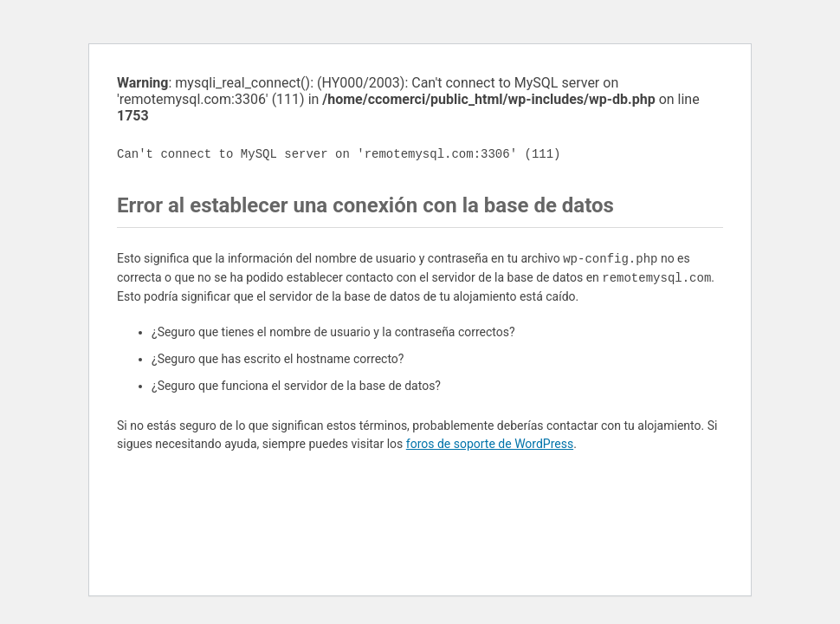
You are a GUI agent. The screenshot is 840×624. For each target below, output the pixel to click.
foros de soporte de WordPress (490, 444)
